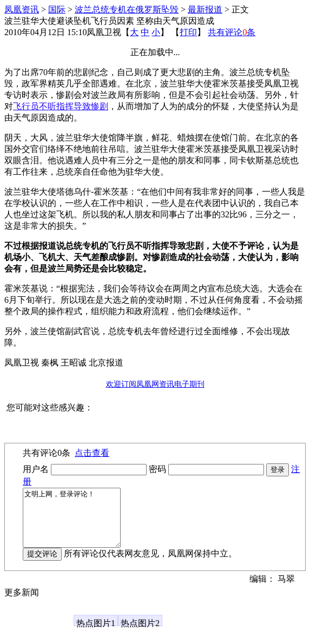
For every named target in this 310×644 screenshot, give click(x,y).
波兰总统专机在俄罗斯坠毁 (127, 9)
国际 (57, 9)
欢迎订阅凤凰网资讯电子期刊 (155, 384)
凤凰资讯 (22, 9)
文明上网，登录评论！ (77, 523)
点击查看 (92, 453)
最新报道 (205, 9)
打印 (188, 32)
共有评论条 (232, 32)
